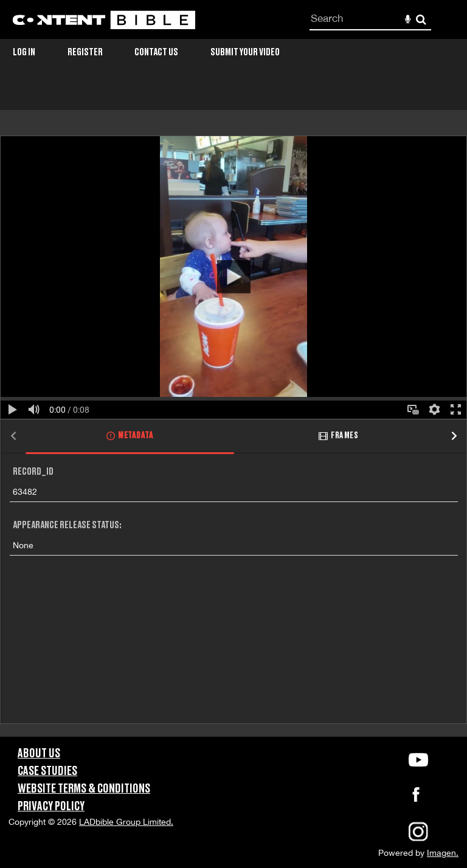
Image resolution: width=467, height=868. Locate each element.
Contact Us (156, 52)
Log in (24, 52)
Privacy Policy (51, 807)
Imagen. (443, 853)
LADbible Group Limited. (126, 822)
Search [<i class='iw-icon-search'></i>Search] (421, 19)
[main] (233, 411)
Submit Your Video (245, 52)
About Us (39, 754)
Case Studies (47, 771)
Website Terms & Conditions (84, 789)
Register (85, 52)
